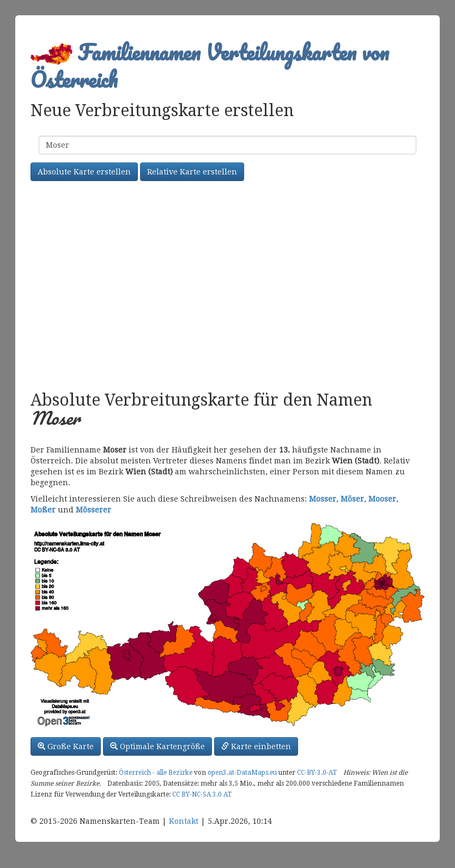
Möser (352, 499)
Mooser (382, 499)
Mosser (323, 499)
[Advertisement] (227, 287)
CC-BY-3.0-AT (317, 773)
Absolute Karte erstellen (84, 172)
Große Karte (66, 746)
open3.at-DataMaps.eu (242, 773)
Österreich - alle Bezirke (156, 773)
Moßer (43, 510)
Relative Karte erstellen (192, 172)
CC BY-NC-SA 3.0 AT (202, 794)
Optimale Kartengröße (157, 746)
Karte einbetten (256, 746)
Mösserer (93, 510)
